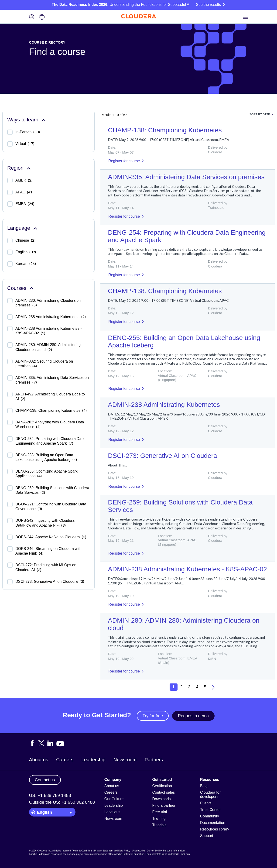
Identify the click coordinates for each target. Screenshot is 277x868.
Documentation (213, 823)
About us (39, 760)
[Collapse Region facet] (29, 168)
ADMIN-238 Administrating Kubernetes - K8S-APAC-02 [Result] (187, 569)
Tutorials (159, 825)
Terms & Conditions (82, 851)
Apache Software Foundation (129, 854)
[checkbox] (10, 132)
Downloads (161, 799)
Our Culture (114, 799)
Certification (162, 786)
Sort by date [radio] (260, 114)
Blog (204, 786)
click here (185, 854)
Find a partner (164, 805)
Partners (154, 760)
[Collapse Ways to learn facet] (44, 120)
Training (159, 818)
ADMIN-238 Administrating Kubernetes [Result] (164, 405)
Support (207, 836)
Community (210, 816)
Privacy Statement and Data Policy (112, 851)
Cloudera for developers (210, 794)
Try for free (153, 716)
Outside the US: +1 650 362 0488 (62, 802)
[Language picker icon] (42, 17)
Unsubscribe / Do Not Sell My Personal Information (158, 851)
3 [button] (189, 687)
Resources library (215, 829)
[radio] (272, 114)
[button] (213, 687)
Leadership (93, 760)
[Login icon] (32, 17)
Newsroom (125, 760)
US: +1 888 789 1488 (50, 795)
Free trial (159, 812)
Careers (65, 760)
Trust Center (210, 810)
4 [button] (197, 687)
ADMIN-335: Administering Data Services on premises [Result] (186, 177)
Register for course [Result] (124, 161)
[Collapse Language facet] (35, 228)
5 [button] (205, 687)
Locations (112, 812)
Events (206, 803)
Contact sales (163, 792)
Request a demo (193, 716)
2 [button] (181, 687)
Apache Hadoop (38, 854)
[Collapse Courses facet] (32, 288)
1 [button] (174, 687)
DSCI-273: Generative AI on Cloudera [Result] (162, 456)
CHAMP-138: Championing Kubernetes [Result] (165, 130)
